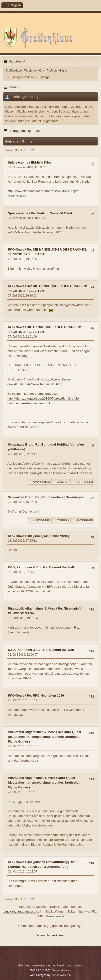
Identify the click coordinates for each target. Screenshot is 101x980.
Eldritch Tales (41, 162)
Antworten (39, 482)
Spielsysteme (18, 162)
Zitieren (61, 482)
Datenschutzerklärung (51, 935)
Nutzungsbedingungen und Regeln (45, 965)
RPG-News (16, 249)
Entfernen (82, 482)
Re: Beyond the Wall (58, 567)
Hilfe (21, 965)
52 (32, 150)
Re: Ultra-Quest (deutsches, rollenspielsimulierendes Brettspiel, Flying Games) (45, 737)
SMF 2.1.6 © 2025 (40, 970)
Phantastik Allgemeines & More (32, 608)
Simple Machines (62, 970)
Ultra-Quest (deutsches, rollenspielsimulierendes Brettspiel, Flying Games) (44, 782)
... (29, 150)
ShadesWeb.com (62, 975)
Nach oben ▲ (75, 965)
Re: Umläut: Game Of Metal (51, 213)
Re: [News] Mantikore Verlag (48, 536)
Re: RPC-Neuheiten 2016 (45, 695)
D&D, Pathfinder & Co (24, 567)
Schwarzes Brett (20, 444)
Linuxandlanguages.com (21, 911)
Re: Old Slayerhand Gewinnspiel (60, 497)
